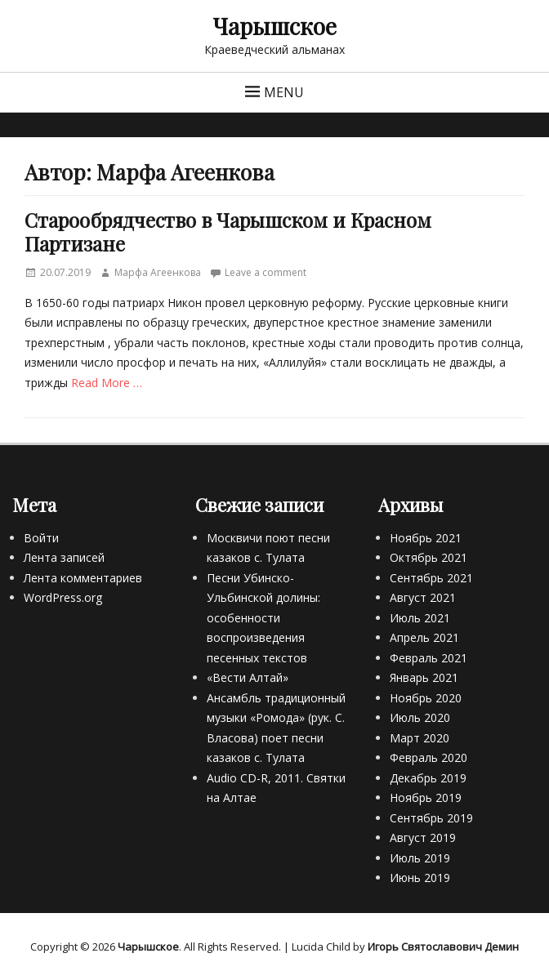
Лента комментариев (83, 578)
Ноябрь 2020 (426, 698)
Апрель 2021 (424, 637)
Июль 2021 (420, 618)
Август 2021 (423, 597)
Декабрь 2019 (428, 778)
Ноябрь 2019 (426, 797)
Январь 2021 (424, 677)
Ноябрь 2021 (426, 538)
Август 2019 (423, 837)
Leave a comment (266, 272)
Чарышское (274, 26)
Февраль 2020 (428, 757)
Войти (41, 538)
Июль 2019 (420, 858)
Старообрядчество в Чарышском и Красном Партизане (228, 232)
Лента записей (64, 557)
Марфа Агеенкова (158, 272)
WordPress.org (63, 597)
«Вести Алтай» (248, 677)
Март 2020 (420, 738)
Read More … (107, 383)
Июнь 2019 (420, 878)
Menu (284, 92)
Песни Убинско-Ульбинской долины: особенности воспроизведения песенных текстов (263, 618)
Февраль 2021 (428, 658)
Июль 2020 (420, 717)
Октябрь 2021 (428, 557)
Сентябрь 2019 (431, 818)
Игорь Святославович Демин (443, 947)
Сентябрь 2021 (431, 578)
